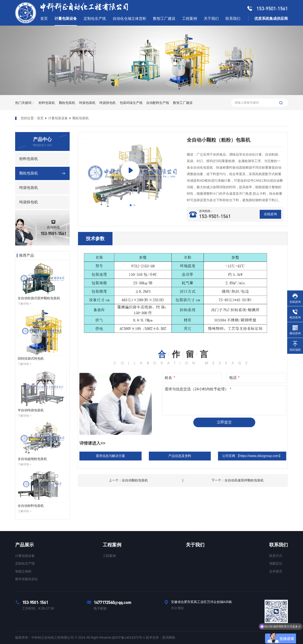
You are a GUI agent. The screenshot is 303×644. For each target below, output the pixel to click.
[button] (131, 205)
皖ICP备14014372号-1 (129, 637)
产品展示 (24, 545)
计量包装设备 (58, 118)
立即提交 (224, 422)
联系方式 (276, 556)
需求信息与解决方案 (110, 456)
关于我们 (195, 545)
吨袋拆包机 (108, 103)
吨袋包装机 (87, 103)
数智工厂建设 (183, 103)
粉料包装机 (47, 103)
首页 (40, 118)
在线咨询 (270, 214)
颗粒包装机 (67, 103)
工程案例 (112, 545)
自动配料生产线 (158, 103)
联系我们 (279, 545)
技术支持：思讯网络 (160, 637)
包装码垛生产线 (131, 103)
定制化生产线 (25, 563)
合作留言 (276, 571)
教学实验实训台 (27, 579)
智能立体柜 (23, 571)
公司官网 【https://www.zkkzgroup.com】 (252, 456)
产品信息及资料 (180, 456)
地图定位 (276, 563)
